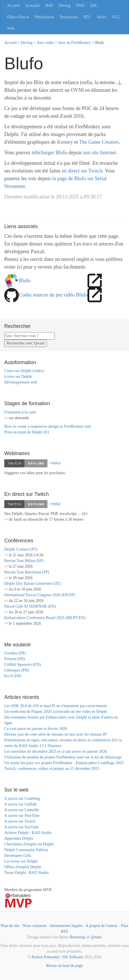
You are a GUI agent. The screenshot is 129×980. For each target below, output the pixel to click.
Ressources (69, 17)
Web (11, 28)
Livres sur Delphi (18, 377)
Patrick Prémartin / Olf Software (57, 957)
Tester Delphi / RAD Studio (26, 873)
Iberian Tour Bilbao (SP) (24, 561)
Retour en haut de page (64, 966)
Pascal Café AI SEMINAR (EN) (30, 606)
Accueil (13, 6)
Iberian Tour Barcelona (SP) (27, 572)
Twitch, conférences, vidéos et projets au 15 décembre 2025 (52, 769)
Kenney (65, 142)
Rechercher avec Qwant (26, 343)
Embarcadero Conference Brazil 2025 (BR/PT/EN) (45, 618)
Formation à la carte (20, 412)
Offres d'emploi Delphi (23, 867)
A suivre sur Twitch (20, 821)
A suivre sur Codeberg (22, 799)
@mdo (96, 937)
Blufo (25, 281)
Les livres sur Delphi (21, 861)
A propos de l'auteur (102, 926)
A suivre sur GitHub (20, 804)
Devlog (64, 6)
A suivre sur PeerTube (22, 816)
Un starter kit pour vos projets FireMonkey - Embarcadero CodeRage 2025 (64, 763)
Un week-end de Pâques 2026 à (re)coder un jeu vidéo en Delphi (56, 712)
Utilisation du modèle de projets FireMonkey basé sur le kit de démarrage (63, 757)
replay (56, 463)
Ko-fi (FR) (13, 676)
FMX (80, 6)
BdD (49, 6)
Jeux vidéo (45, 43)
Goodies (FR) (15, 653)
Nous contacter (35, 926)
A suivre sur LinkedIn (22, 810)
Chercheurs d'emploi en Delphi (29, 844)
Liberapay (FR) (17, 670)
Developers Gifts (18, 856)
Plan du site (10, 926)
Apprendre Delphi (19, 838)
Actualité (33, 6)
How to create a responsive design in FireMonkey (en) (48, 426)
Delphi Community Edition (26, 850)
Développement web (21, 382)
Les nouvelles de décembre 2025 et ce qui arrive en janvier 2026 (56, 751)
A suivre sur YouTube (22, 827)
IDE (94, 6)
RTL (87, 17)
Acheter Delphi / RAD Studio (28, 833)
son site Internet (100, 153)
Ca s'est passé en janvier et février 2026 (36, 729)
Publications (44, 17)
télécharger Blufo (50, 153)
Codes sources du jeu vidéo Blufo (53, 295)
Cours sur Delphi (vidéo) (24, 371)
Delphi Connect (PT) (21, 549)
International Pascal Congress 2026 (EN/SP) (40, 595)
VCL (116, 17)
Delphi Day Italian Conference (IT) (32, 584)
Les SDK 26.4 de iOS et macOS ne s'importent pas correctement (56, 706)
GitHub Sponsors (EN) (22, 665)
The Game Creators (99, 142)
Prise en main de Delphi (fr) (27, 432)
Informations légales (66, 926)
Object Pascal (18, 17)
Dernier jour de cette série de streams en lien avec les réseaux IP (55, 734)
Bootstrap (78, 937)
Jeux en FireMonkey (75, 43)
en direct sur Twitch (82, 171)
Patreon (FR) (15, 659)
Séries (101, 17)
